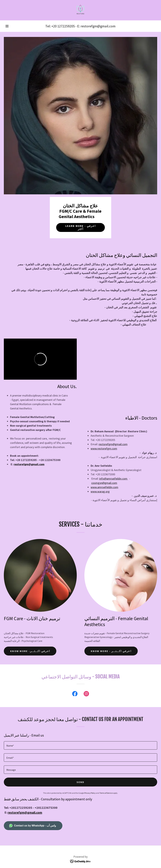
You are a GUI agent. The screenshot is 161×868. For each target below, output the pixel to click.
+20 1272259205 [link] (63, 26)
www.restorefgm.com (104, 448)
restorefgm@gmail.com (29, 464)
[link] (80, 10)
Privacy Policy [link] (90, 793)
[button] (7, 26)
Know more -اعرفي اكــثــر (30, 651)
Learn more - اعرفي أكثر (80, 227)
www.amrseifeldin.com (104, 487)
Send (80, 782)
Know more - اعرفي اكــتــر (111, 651)
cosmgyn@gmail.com (104, 483)
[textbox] (80, 745)
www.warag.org (100, 491)
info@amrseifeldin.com (113, 479)
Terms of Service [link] (106, 793)
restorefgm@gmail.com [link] (98, 26)
